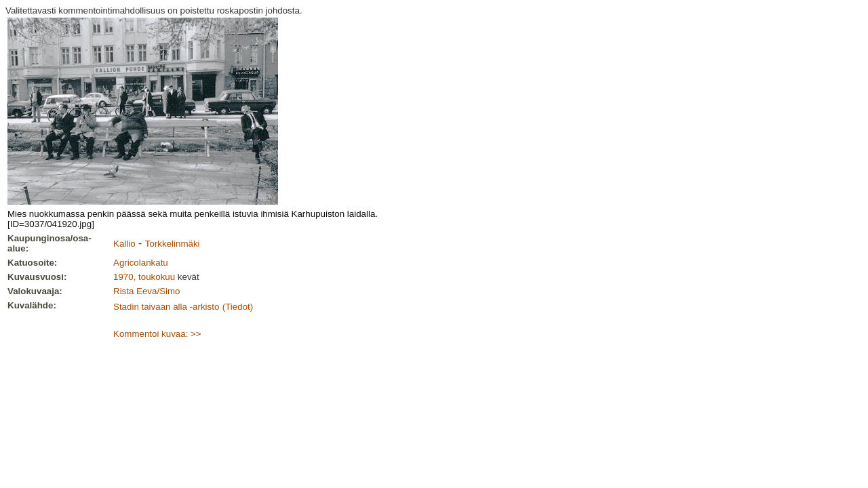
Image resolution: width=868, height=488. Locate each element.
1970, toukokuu (144, 277)
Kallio (124, 244)
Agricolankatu (141, 263)
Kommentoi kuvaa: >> (157, 334)
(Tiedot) (238, 307)
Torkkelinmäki (173, 244)
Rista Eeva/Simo (147, 291)
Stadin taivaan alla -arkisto (166, 307)
